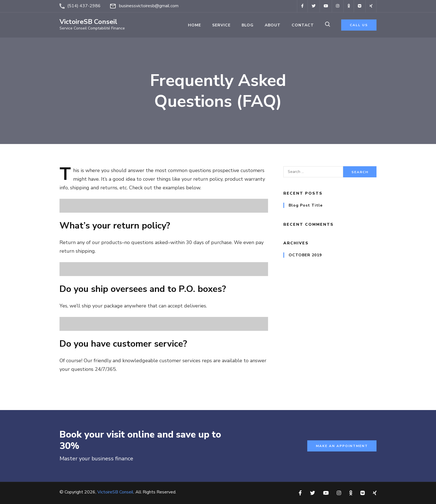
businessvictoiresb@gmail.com (149, 6)
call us (359, 25)
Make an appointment (342, 446)
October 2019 (305, 255)
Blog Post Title (306, 205)
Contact (303, 25)
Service (221, 25)
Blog (248, 25)
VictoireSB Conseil (88, 22)
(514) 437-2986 (84, 6)
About (273, 25)
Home (195, 25)
